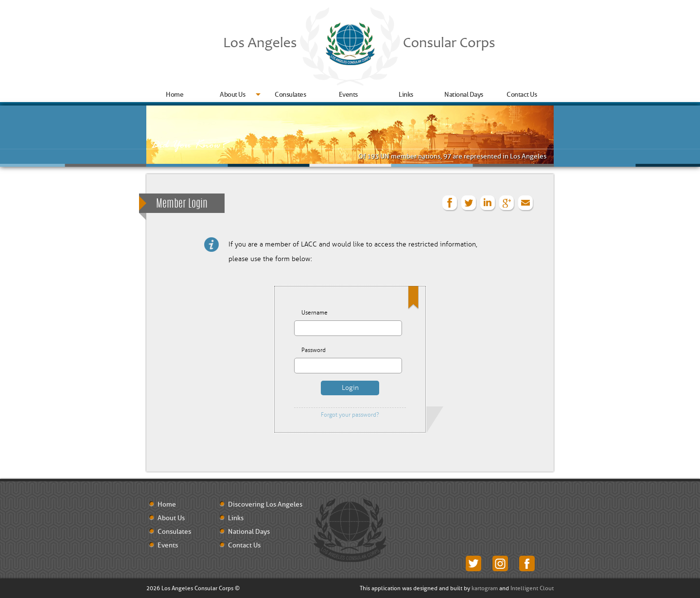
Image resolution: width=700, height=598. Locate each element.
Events (348, 95)
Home (175, 95)
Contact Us (522, 95)
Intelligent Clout (532, 588)
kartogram (485, 588)
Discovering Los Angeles (265, 505)
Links (406, 95)
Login (350, 388)
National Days (464, 95)
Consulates (290, 95)
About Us (232, 95)
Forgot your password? (350, 415)
